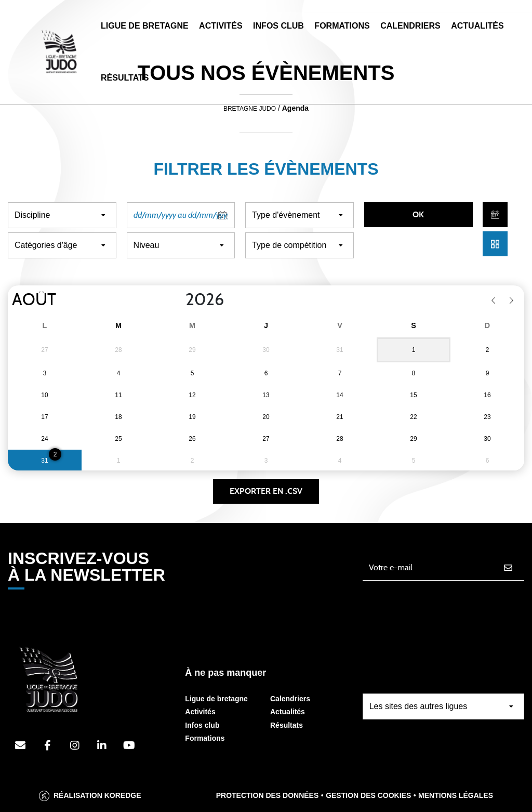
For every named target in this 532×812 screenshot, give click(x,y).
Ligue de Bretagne (145, 26)
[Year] (177, 300)
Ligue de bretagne (216, 699)
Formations (342, 26)
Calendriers (410, 26)
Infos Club (278, 26)
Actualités (477, 26)
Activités (221, 26)
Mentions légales (456, 795)
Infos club (202, 725)
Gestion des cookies (368, 795)
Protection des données (268, 795)
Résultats (125, 78)
